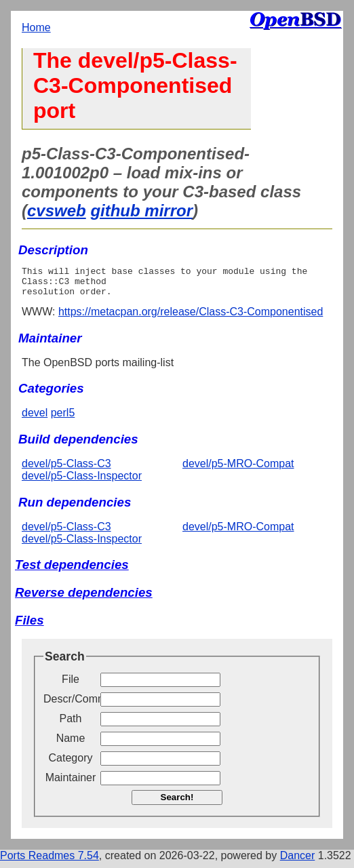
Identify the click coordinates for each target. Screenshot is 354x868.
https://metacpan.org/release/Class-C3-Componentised (191, 318)
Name (71, 744)
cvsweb (57, 211)
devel (35, 419)
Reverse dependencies (84, 598)
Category (71, 764)
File (71, 685)
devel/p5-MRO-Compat (238, 470)
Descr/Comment (71, 705)
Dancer (298, 862)
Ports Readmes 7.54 (50, 862)
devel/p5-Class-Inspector (82, 482)
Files (29, 626)
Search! (177, 803)
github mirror (141, 211)
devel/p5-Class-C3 (66, 470)
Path (71, 725)
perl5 (63, 419)
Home (36, 27)
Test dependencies (72, 571)
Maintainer (71, 784)
